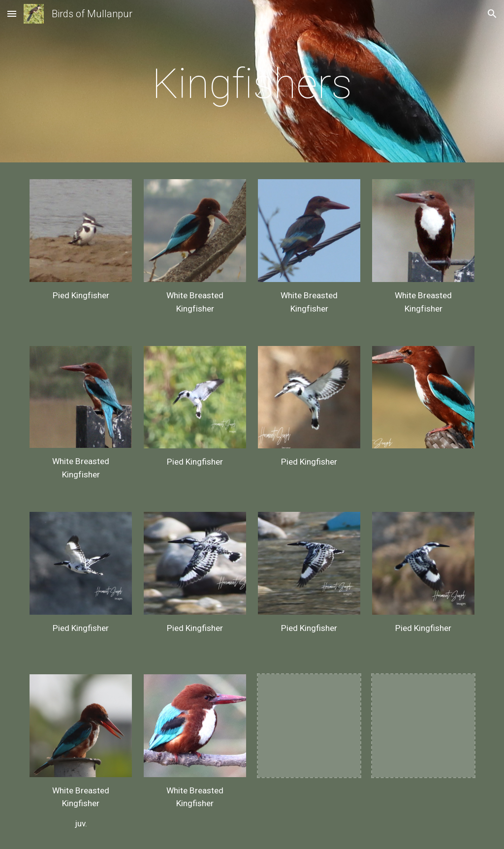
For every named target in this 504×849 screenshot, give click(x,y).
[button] (12, 14)
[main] (252, 84)
